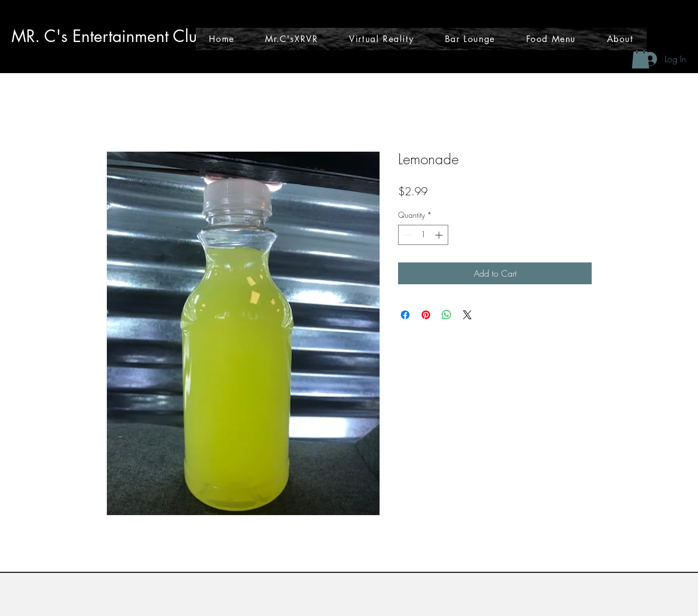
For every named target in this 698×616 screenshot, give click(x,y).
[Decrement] (407, 235)
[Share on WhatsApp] (447, 315)
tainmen (137, 36)
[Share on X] (467, 315)
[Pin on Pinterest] (426, 315)
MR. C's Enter (60, 36)
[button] (640, 58)
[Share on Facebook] (405, 315)
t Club (185, 36)
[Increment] (440, 235)
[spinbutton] (423, 235)
